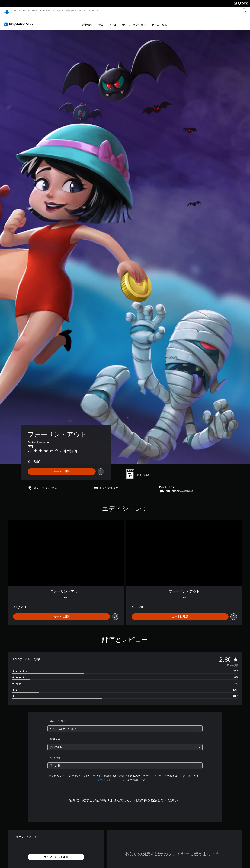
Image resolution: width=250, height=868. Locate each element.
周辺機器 (57, 10)
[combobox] (125, 725)
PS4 (34, 10)
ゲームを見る (159, 21)
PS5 (25, 10)
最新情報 (70, 10)
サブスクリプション (134, 21)
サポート (92, 10)
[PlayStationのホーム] (7, 11)
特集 (101, 21)
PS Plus (44, 10)
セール (113, 21)
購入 (81, 10)
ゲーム (15, 10)
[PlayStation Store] (20, 21)
